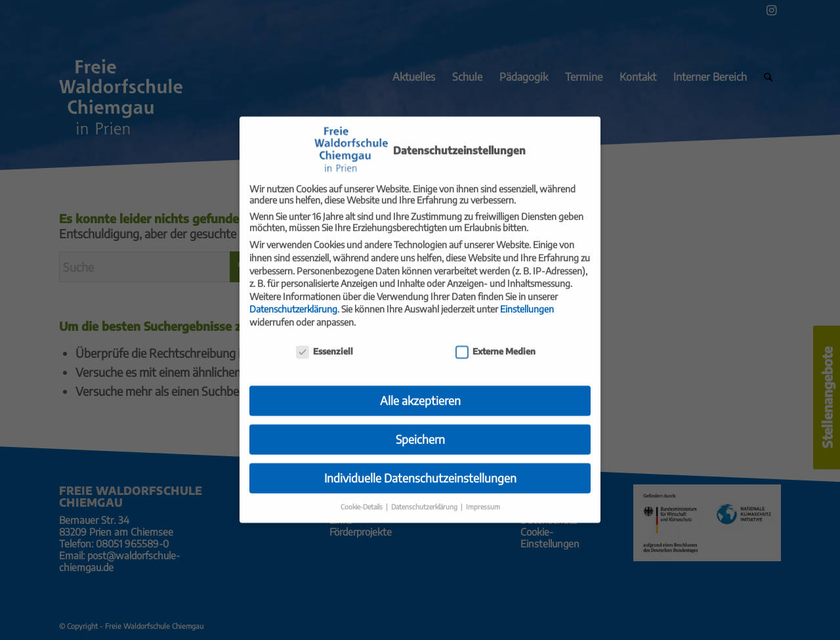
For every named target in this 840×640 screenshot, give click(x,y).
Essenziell (325, 339)
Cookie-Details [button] (363, 495)
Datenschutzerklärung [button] (425, 495)
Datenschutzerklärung (293, 297)
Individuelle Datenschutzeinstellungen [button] (420, 466)
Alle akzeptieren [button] (420, 389)
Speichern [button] (420, 427)
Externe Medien (495, 339)
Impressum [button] (483, 495)
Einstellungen (527, 297)
